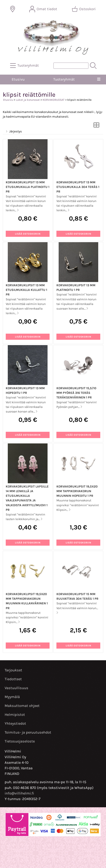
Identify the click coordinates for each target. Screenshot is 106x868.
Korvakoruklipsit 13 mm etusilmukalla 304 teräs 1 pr (78, 187)
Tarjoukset (13, 670)
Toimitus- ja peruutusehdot (28, 732)
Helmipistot (15, 715)
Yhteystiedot (15, 723)
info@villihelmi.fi (19, 793)
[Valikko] (99, 79)
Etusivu (18, 79)
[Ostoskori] (84, 9)
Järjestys (13, 132)
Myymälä (12, 697)
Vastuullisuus (16, 688)
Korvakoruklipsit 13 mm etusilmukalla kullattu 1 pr (26, 290)
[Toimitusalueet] (13, 9)
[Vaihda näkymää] (96, 126)
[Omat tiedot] (44, 9)
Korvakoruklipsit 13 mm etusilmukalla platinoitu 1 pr (28, 187)
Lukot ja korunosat (28, 100)
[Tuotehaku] (71, 66)
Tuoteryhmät (64, 79)
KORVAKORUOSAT (54, 100)
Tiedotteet (13, 679)
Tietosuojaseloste (20, 741)
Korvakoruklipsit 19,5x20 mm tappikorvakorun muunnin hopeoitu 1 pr (77, 491)
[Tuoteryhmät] (25, 66)
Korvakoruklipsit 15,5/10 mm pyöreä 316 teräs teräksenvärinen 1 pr (76, 393)
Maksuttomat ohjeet (22, 706)
